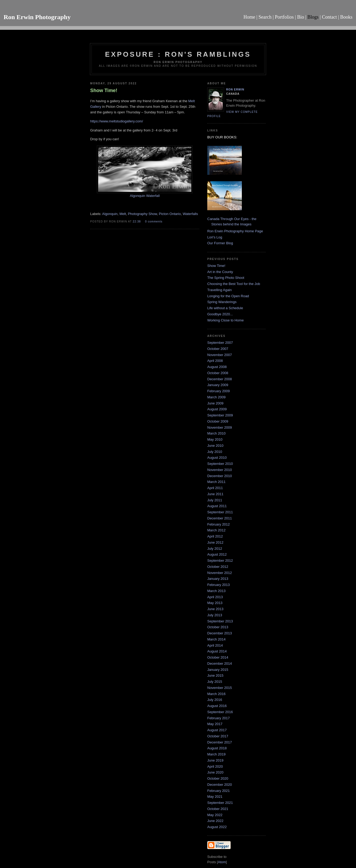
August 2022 (217, 827)
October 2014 (218, 657)
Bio (301, 17)
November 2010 (220, 470)
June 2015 (215, 675)
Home (249, 17)
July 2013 (215, 615)
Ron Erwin (235, 90)
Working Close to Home (225, 320)
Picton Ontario (170, 214)
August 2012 (217, 554)
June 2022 (215, 821)
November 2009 (220, 427)
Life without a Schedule (225, 308)
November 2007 (220, 355)
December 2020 (220, 785)
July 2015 (215, 682)
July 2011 (215, 500)
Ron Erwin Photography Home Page (235, 231)
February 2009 (219, 391)
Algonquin (110, 214)
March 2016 (216, 694)
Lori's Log (215, 237)
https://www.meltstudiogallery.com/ (117, 121)
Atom (222, 862)
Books (346, 17)
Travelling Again (220, 290)
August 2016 (217, 706)
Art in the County (220, 272)
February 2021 (219, 791)
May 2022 (215, 815)
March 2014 (216, 639)
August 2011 (217, 506)
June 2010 (215, 446)
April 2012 (215, 536)
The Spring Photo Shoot (226, 278)
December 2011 (220, 518)
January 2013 (218, 579)
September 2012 (220, 561)
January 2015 (218, 670)
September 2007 (220, 343)
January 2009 (218, 385)
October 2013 (218, 627)
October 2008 (218, 373)
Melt (123, 214)
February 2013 (219, 585)
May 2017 (215, 724)
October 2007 (218, 349)
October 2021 (218, 809)
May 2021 (215, 797)
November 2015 (220, 688)
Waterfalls (190, 214)
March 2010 (216, 433)
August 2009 (217, 409)
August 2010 (217, 458)
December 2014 (220, 664)
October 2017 (218, 736)
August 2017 (217, 730)
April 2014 (215, 645)
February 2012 (219, 524)
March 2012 (216, 530)
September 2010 (220, 464)
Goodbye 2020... (220, 314)
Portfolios (284, 17)
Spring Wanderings (222, 302)
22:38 (137, 222)
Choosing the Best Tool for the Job (234, 284)
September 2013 (220, 621)
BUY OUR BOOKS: (222, 137)
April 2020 (215, 766)
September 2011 (220, 512)
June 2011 (215, 494)
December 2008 (220, 379)
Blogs (313, 17)
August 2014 (217, 651)
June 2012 (215, 542)
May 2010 (215, 439)
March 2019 (216, 754)
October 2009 (218, 421)
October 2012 (218, 567)
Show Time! (216, 266)
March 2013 (216, 591)
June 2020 (215, 772)
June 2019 (215, 760)
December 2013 (220, 633)
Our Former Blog (220, 243)
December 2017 (220, 742)
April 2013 (215, 597)
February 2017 (219, 718)
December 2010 (220, 476)
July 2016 (215, 700)
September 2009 (220, 415)
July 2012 (215, 549)
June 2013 (215, 609)
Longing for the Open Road (228, 296)
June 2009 (215, 403)
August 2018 (217, 748)
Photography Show (142, 214)
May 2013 (215, 603)
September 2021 (220, 803)
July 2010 (215, 452)
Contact (329, 17)
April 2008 (215, 361)
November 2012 (220, 573)
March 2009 (216, 397)
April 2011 (215, 488)
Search (265, 17)
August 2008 (217, 367)
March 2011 (216, 482)
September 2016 (220, 712)
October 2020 (218, 778)
